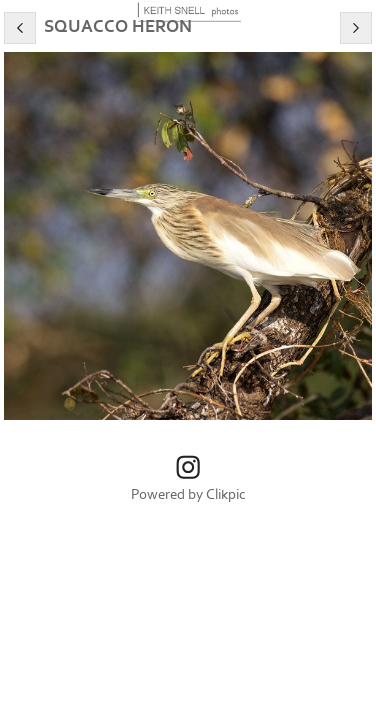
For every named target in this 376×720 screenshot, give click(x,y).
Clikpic (226, 494)
